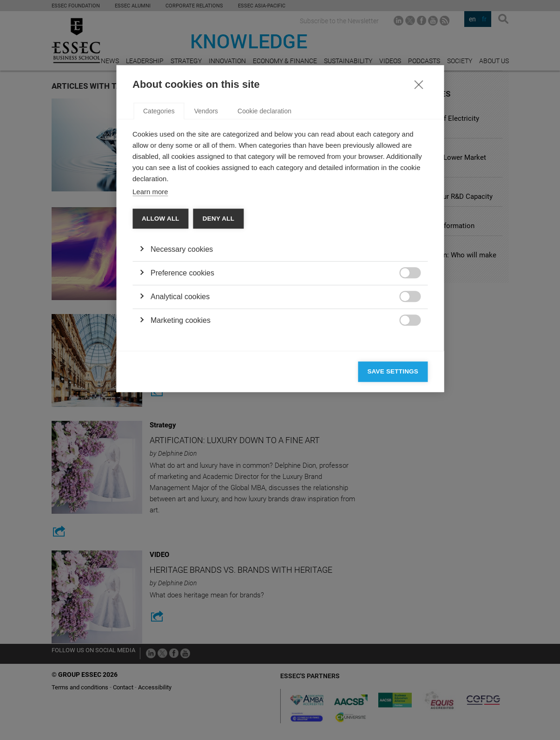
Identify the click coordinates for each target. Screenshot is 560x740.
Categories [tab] (159, 253)
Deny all (218, 360)
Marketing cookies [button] (181, 462)
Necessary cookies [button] (182, 391)
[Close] (418, 226)
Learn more (150, 333)
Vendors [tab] (206, 253)
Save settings (393, 513)
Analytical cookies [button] (180, 438)
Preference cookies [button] (182, 415)
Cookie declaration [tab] (264, 253)
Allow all (161, 360)
